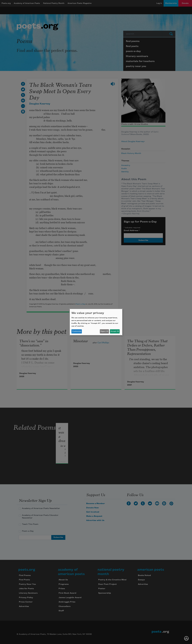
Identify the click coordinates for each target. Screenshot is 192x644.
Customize (77, 331)
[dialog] (96, 322)
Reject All (104, 331)
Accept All (115, 331)
